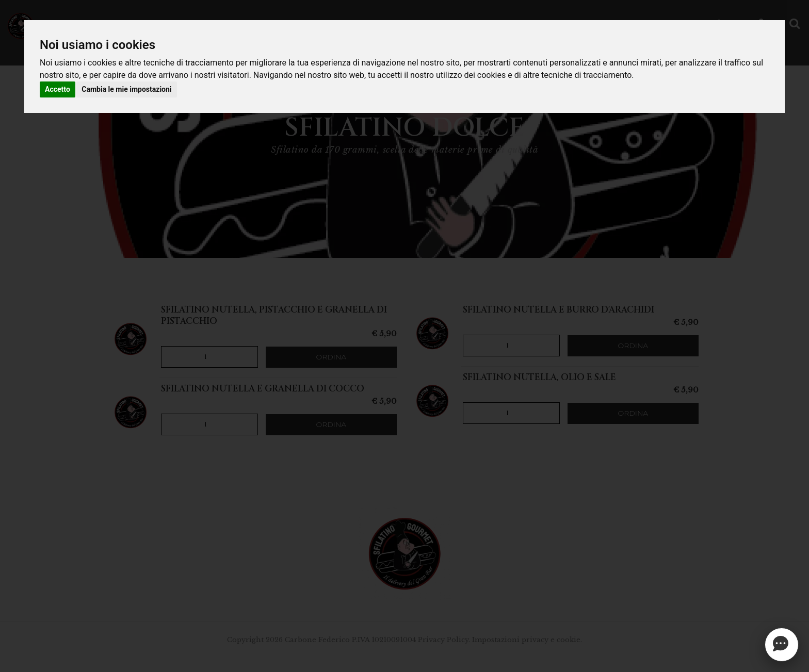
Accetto (58, 89)
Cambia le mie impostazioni (126, 89)
